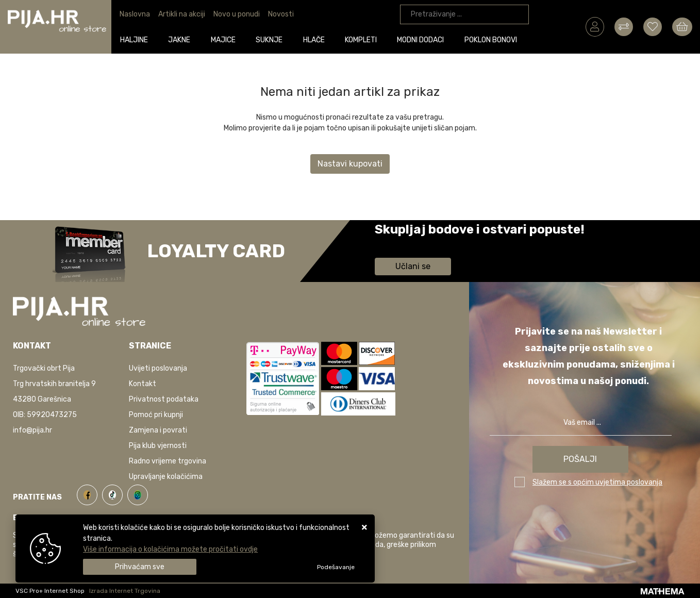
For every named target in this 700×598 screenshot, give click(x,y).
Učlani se (413, 266)
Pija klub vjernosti (158, 446)
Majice (225, 39)
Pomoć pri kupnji (156, 415)
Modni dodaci (422, 39)
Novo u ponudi (237, 14)
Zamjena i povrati (158, 430)
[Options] (336, 567)
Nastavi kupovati (350, 164)
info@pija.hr (32, 430)
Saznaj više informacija (413, 244)
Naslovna (135, 14)
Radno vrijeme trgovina (168, 461)
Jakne (181, 39)
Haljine (136, 39)
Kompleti (362, 39)
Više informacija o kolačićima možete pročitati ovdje (170, 549)
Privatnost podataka (164, 399)
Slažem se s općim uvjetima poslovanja (597, 482)
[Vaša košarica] (682, 26)
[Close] (140, 567)
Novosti (281, 14)
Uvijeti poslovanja (158, 368)
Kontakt (143, 384)
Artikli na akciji (182, 14)
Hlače (315, 39)
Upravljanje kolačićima (166, 477)
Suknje (271, 39)
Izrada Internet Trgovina (125, 591)
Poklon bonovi (492, 39)
